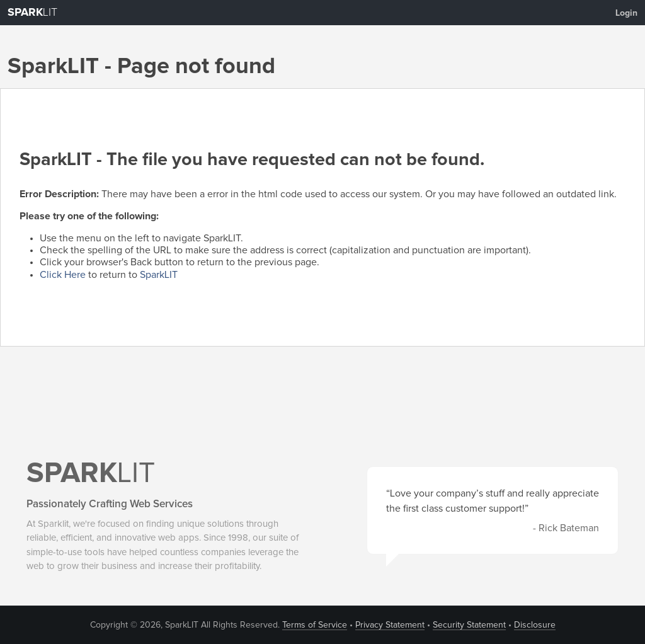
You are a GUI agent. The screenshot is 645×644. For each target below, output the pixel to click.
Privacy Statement (390, 625)
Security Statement (469, 625)
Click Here (63, 275)
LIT (32, 13)
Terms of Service (315, 625)
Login (626, 13)
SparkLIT (159, 275)
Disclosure (535, 625)
